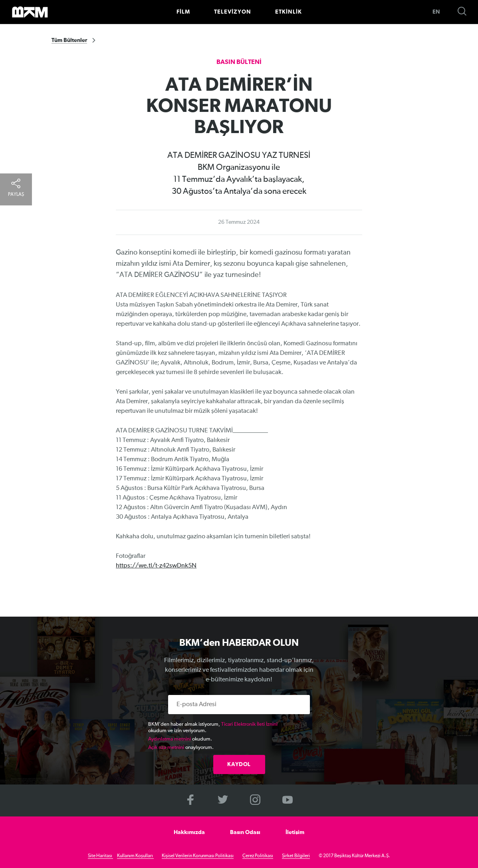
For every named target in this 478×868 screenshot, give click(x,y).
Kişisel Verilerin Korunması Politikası (198, 856)
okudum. (180, 739)
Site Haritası (100, 856)
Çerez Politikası (258, 856)
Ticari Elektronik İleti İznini (249, 724)
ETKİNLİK (289, 12)
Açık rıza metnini (166, 748)
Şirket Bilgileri (296, 856)
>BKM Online (30, 12)
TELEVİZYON (233, 12)
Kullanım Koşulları (135, 856)
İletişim (295, 832)
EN (436, 12)
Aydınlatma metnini (170, 739)
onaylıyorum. (181, 748)
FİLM (183, 12)
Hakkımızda (189, 832)
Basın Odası (245, 832)
